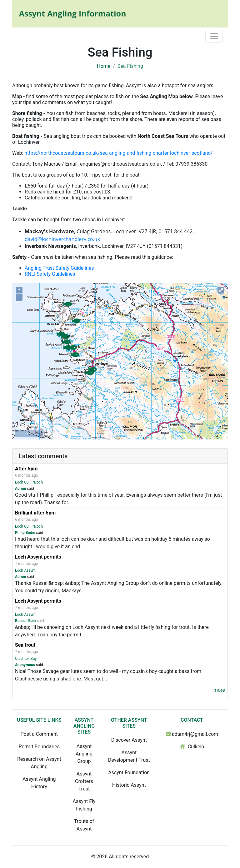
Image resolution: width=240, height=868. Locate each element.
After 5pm (26, 469)
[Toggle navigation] (214, 36)
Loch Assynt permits (38, 557)
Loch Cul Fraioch (29, 482)
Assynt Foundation (129, 773)
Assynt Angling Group (84, 754)
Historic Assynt (129, 785)
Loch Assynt (25, 570)
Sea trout (25, 645)
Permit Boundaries (39, 747)
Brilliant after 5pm (35, 513)
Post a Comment (39, 734)
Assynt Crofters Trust (84, 781)
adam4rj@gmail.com (195, 734)
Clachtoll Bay (26, 659)
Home (104, 66)
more (219, 690)
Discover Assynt (129, 740)
